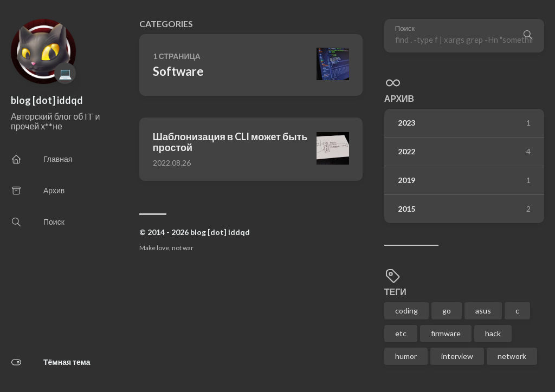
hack (493, 333)
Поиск (405, 28)
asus (483, 311)
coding (406, 311)
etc (401, 333)
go (447, 311)
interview (457, 356)
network (512, 356)
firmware (446, 333)
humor (406, 356)
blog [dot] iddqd (47, 100)
